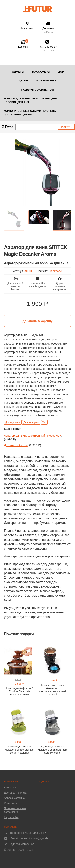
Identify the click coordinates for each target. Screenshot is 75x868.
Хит (44, 422)
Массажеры (41, 72)
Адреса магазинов (22, 844)
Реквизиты (10, 803)
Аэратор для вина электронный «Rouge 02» (32, 436)
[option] (37, 172)
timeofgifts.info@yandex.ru (36, 838)
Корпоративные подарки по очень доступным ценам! (30, 113)
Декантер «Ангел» (16, 445)
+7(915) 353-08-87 (34, 833)
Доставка (48, 28)
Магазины (27, 26)
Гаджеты (17, 72)
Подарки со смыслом (37, 90)
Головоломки (46, 81)
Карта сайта (11, 817)
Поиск (7, 126)
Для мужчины (13, 422)
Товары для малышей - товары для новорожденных (30, 100)
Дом (61, 72)
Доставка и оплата (15, 793)
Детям (23, 81)
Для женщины (31, 422)
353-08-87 (47, 46)
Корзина (23, 44)
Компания (10, 787)
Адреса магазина (14, 798)
